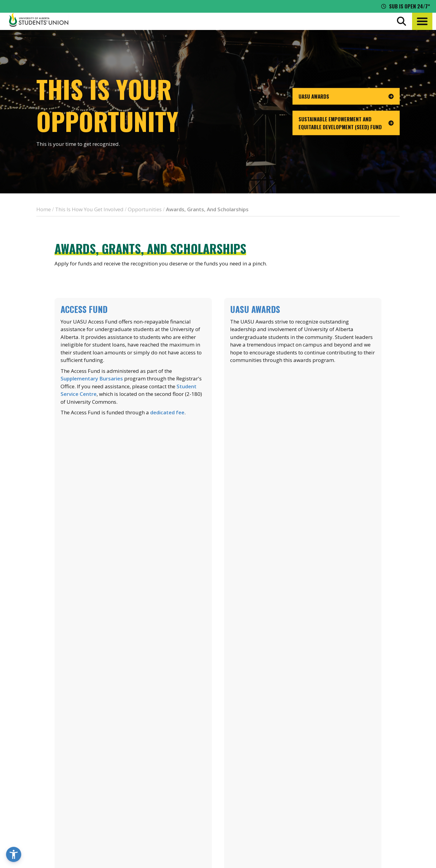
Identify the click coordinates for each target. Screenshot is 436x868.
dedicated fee (167, 412)
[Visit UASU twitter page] (371, 815)
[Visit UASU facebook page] (359, 815)
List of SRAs (133, 693)
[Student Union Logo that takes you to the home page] (39, 21)
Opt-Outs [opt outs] (358, 801)
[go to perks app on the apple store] (185, 773)
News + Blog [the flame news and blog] (361, 767)
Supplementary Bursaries (92, 378)
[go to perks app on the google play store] (230, 773)
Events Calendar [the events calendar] (366, 756)
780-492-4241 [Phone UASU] (78, 803)
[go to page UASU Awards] (346, 96)
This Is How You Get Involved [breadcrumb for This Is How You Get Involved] (89, 209)
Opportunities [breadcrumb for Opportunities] (145, 209)
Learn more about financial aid (133, 553)
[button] (422, 21)
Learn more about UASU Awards (303, 413)
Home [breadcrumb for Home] (44, 209)
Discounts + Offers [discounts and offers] (369, 778)
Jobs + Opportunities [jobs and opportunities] (373, 789)
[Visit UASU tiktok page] (381, 815)
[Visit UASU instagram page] (348, 815)
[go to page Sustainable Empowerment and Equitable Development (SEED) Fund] (346, 123)
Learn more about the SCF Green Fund (303, 553)
